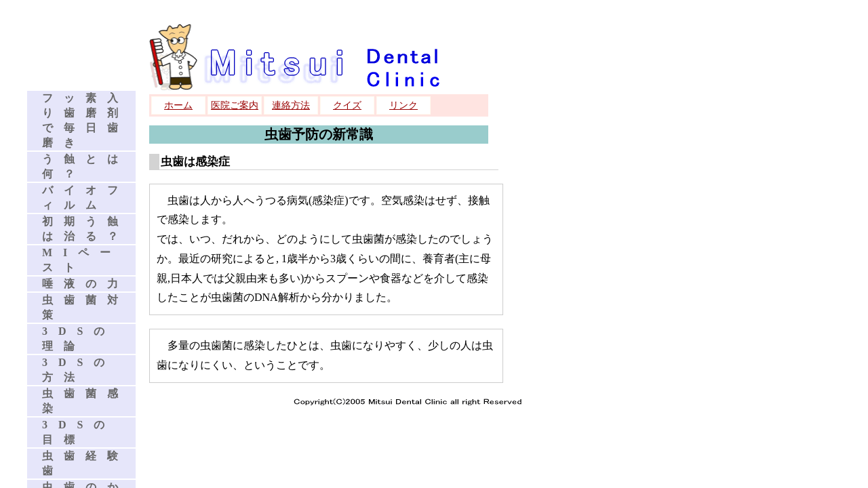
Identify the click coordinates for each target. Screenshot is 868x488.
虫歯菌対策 (85, 307)
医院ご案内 (235, 105)
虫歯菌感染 (85, 401)
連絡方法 (291, 105)
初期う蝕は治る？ (85, 229)
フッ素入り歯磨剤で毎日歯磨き (85, 120)
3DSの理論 (79, 339)
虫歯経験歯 (85, 463)
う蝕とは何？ (85, 166)
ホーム (178, 105)
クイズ (347, 105)
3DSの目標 (79, 432)
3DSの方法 (79, 370)
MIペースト (82, 260)
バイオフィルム (85, 198)
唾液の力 (85, 284)
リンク (403, 105)
